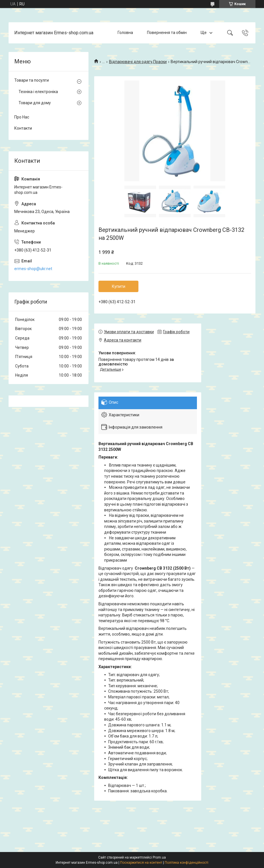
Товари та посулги (32, 80)
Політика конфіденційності (187, 863)
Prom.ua (159, 857)
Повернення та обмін (167, 33)
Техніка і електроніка (38, 92)
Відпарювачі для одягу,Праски (138, 62)
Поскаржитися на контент (141, 863)
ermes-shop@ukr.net (33, 269)
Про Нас (22, 117)
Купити (119, 286)
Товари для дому (35, 103)
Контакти (23, 128)
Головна (125, 33)
